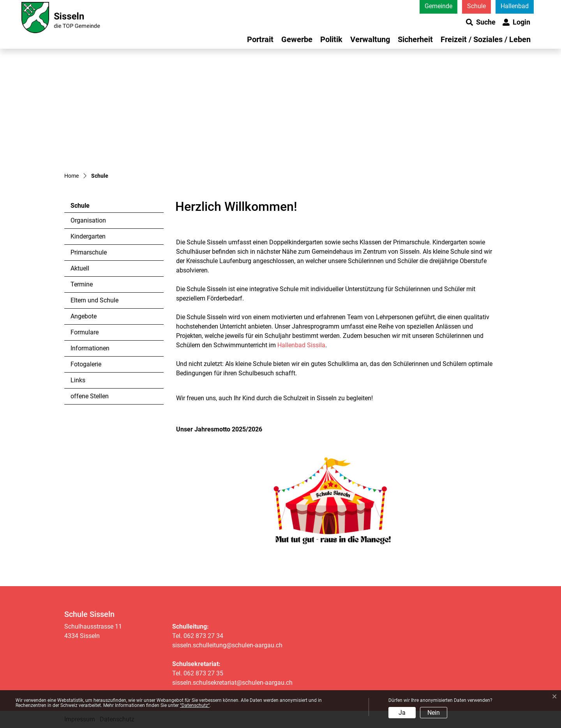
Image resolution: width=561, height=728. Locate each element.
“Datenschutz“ (195, 705)
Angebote (84, 316)
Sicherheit (415, 39)
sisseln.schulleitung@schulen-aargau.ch (227, 645)
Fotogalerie (86, 364)
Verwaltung (370, 39)
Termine (82, 284)
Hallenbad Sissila (301, 345)
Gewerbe (297, 39)
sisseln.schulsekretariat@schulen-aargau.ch (232, 683)
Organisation (88, 220)
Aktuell (80, 268)
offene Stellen (90, 396)
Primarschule (89, 252)
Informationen (90, 348)
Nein (434, 713)
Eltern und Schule (94, 300)
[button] (481, 22)
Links (78, 380)
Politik (331, 39)
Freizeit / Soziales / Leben (486, 39)
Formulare (85, 332)
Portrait (260, 39)
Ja (402, 713)
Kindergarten (88, 236)
